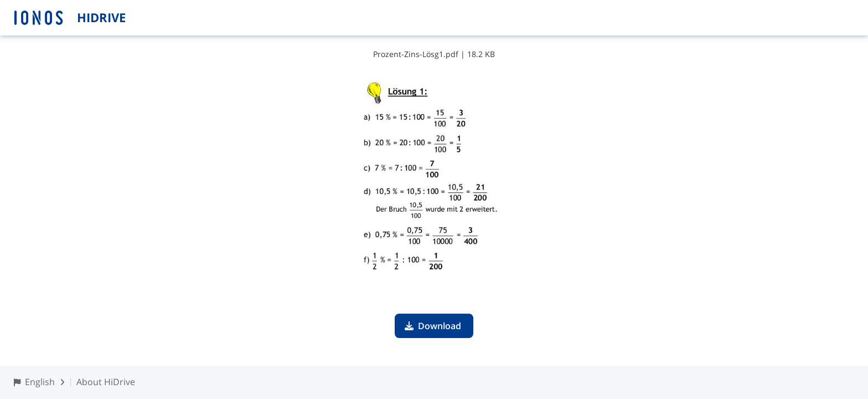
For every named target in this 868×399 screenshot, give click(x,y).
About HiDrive (106, 382)
